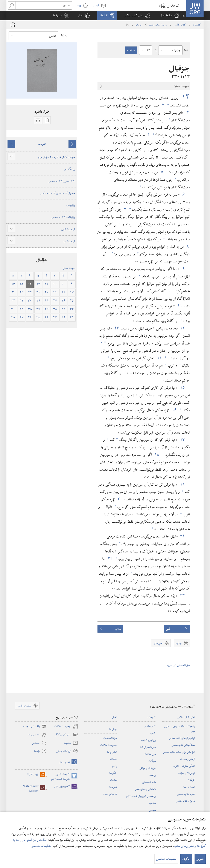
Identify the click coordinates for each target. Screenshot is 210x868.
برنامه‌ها (152, 775)
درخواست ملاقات (109, 745)
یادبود (114, 766)
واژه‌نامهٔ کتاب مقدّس (63, 217)
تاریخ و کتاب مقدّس (185, 801)
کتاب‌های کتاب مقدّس (62, 181)
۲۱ (182, 536)
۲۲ (110, 559)
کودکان (192, 780)
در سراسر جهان (110, 794)
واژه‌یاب (71, 205)
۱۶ (174, 410)
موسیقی (152, 810)
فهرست (42, 144)
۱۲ (182, 328)
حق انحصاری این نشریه (179, 665)
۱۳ (117, 328)
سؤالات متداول (110, 738)
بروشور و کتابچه (148, 740)
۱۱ (180, 306)
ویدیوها (152, 803)
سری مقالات (150, 754)
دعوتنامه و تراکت (148, 747)
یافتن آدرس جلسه (35, 726)
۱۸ (157, 455)
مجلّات (152, 761)
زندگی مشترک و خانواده (184, 766)
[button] (137, 16)
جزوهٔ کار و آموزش (148, 768)
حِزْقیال (139, 25)
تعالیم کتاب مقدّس (186, 717)
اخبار (115, 717)
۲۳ (182, 596)
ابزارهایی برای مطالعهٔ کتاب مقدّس (179, 752)
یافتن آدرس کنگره (66, 735)
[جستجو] (44, 5)
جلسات (114, 759)
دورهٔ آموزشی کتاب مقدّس (183, 745)
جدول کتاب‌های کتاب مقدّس (58, 193)
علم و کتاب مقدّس (186, 794)
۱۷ (182, 440)
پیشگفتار (70, 169)
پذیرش (200, 860)
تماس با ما (112, 752)
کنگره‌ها (113, 773)
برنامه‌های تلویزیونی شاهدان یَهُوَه (141, 796)
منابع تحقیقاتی (149, 782)
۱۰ (170, 291)
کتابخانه (197, 25)
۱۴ (185, 97)
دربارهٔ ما (113, 729)
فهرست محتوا (69, 268)
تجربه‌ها (113, 787)
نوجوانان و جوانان (187, 773)
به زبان (63, 36)
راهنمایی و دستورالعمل (145, 789)
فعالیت (114, 780)
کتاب (153, 733)
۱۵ (182, 388)
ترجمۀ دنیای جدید (158, 25)
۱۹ (182, 484)
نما (186, 50)
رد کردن (186, 860)
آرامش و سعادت (188, 759)
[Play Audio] (13, 25)
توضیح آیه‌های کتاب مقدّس (182, 738)
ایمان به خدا (189, 787)
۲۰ (120, 499)
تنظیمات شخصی (41, 847)
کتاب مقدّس (180, 25)
